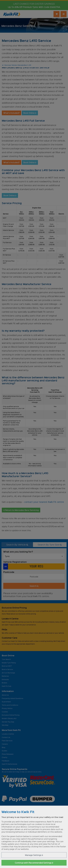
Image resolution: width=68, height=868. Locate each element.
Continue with (34, 863)
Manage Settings (34, 855)
